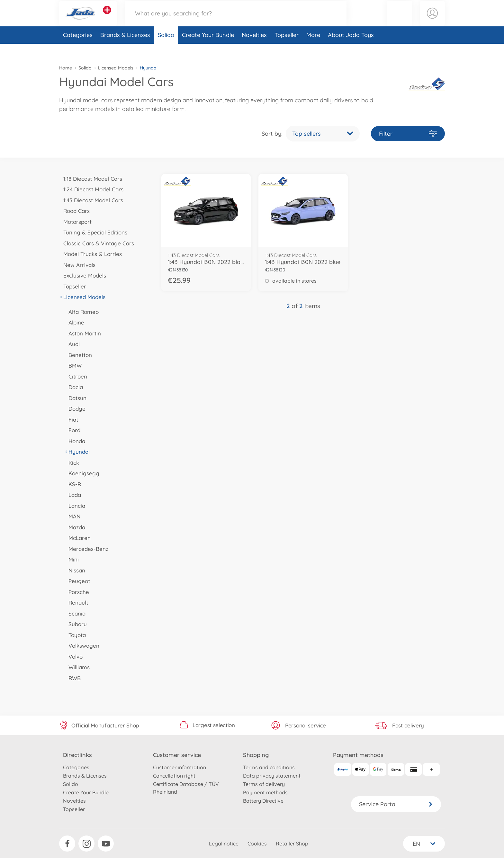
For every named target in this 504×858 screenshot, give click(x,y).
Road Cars (74, 211)
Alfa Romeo (81, 312)
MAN (72, 516)
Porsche (77, 592)
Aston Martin (83, 333)
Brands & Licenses (125, 49)
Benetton (78, 355)
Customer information (180, 767)
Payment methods (265, 792)
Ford (72, 430)
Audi (72, 344)
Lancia (75, 506)
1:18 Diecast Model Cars (91, 179)
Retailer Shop (292, 844)
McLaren (77, 538)
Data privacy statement (272, 776)
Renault (76, 602)
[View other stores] (107, 17)
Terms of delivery (264, 784)
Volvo (73, 657)
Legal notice (224, 844)
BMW (73, 365)
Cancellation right (174, 776)
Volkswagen (82, 646)
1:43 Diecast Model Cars (91, 200)
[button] (400, 20)
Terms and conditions (269, 767)
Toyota (75, 635)
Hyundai (77, 452)
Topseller (287, 49)
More (313, 49)
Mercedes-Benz (86, 549)
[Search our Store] (236, 20)
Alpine (74, 322)
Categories (78, 49)
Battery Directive (263, 801)
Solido (166, 49)
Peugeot (77, 581)
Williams (77, 667)
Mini (72, 559)
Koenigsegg (82, 473)
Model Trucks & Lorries (90, 254)
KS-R (73, 484)
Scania (75, 613)
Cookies (257, 844)
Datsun (75, 398)
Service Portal (396, 804)
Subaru (76, 624)
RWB (72, 678)
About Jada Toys (351, 49)
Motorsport (75, 222)
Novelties (254, 49)
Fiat (71, 420)
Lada (73, 495)
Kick (72, 463)
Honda (75, 441)
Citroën (76, 376)
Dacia (74, 387)
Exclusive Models (83, 275)
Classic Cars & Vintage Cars (97, 243)
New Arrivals (77, 265)
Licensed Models (116, 68)
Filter (408, 134)
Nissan (75, 570)
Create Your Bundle (208, 49)
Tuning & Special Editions (93, 232)
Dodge (75, 409)
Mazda (75, 527)
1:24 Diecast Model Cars (91, 189)
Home (66, 68)
